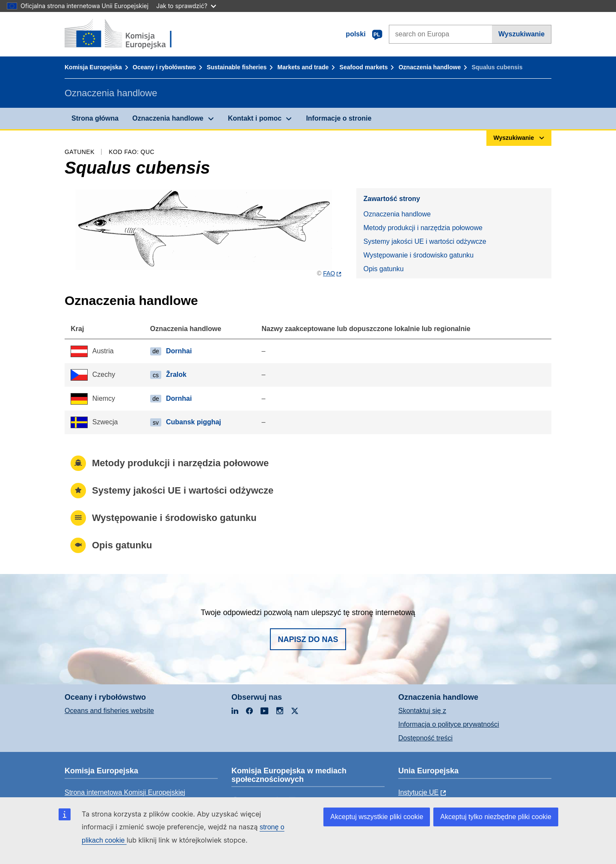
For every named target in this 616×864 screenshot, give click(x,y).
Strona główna (95, 118)
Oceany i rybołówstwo (164, 67)
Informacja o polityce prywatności (449, 724)
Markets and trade (303, 67)
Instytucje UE (418, 792)
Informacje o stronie (339, 118)
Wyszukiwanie (521, 34)
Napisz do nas (308, 639)
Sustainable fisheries (237, 67)
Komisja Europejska (93, 67)
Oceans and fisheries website (109, 711)
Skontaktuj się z (422, 711)
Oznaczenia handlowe (430, 67)
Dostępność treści (425, 738)
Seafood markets (364, 67)
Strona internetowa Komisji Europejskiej (125, 792)
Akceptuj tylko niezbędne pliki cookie (496, 817)
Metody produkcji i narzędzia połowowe (423, 228)
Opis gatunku (383, 269)
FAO (329, 273)
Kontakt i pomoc (255, 118)
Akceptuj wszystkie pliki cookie (377, 817)
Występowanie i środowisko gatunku (418, 255)
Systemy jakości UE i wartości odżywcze (425, 241)
